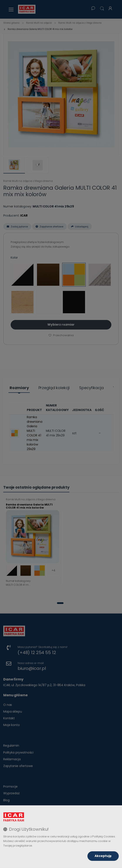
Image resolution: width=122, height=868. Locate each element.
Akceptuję (103, 856)
